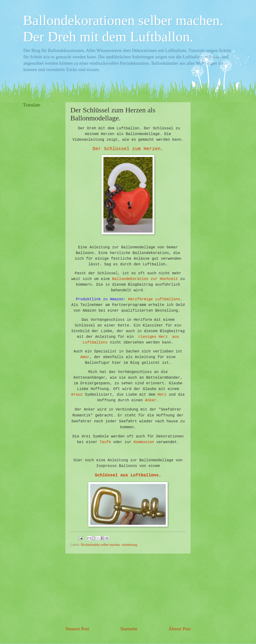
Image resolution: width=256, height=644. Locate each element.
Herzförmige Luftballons (154, 299)
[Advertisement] (128, 590)
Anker (151, 400)
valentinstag (129, 545)
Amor (85, 357)
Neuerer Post (77, 629)
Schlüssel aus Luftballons (127, 475)
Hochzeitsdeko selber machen (100, 545)
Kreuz (77, 395)
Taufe (105, 442)
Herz (162, 395)
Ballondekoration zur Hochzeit (145, 279)
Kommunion (144, 442)
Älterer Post (180, 629)
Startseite (129, 629)
